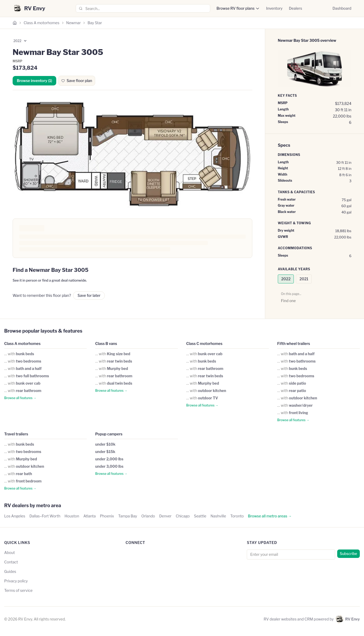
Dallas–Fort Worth (45, 516)
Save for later (89, 295)
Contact (11, 562)
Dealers (295, 8)
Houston (72, 516)
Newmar (73, 23)
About (9, 553)
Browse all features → (20, 398)
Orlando (148, 516)
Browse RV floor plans (236, 8)
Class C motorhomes (204, 344)
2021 (304, 279)
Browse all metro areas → (270, 516)
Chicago (183, 516)
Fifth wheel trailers (294, 344)
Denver (165, 516)
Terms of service (18, 590)
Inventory (274, 8)
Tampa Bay (128, 516)
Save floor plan (77, 81)
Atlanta (89, 516)
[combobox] (143, 8)
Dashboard (342, 8)
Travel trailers (16, 434)
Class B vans (106, 344)
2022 (286, 279)
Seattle (200, 516)
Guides (10, 571)
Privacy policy (16, 581)
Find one (288, 301)
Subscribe (348, 554)
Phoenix (107, 516)
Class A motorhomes (42, 23)
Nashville (218, 516)
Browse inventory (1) (34, 81)
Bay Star (95, 23)
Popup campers (109, 434)
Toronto (237, 516)
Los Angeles (15, 516)
